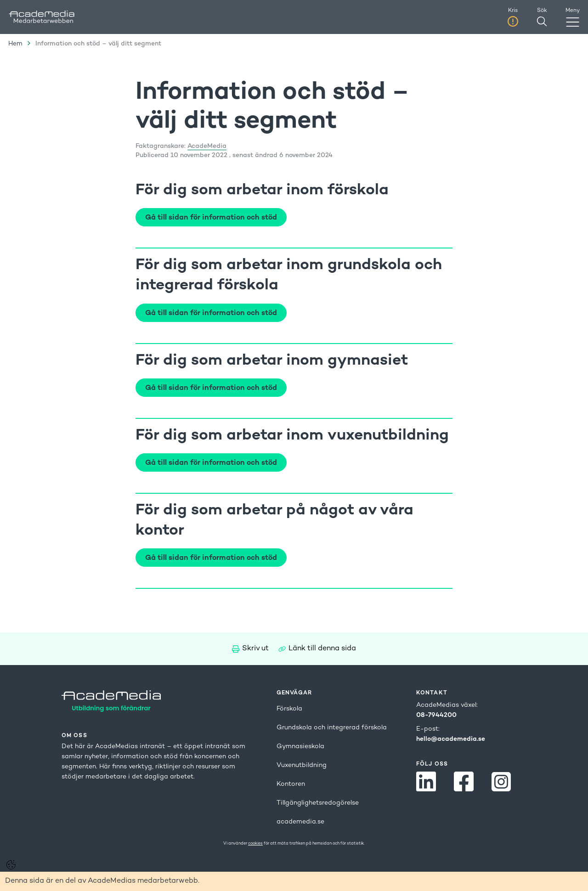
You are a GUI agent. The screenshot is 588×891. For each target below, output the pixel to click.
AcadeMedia (207, 146)
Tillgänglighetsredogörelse (318, 803)
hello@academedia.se (451, 739)
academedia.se (300, 822)
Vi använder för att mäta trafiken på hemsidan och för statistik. (294, 844)
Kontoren (291, 784)
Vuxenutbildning (302, 765)
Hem (15, 44)
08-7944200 (436, 715)
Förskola (289, 709)
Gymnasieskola (300, 747)
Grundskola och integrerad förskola (332, 728)
